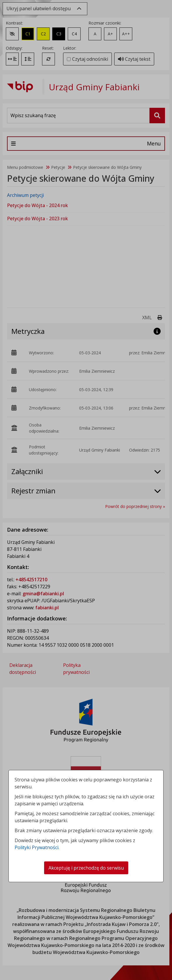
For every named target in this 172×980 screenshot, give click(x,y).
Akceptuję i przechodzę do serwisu (86, 868)
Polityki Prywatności (37, 847)
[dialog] (86, 490)
